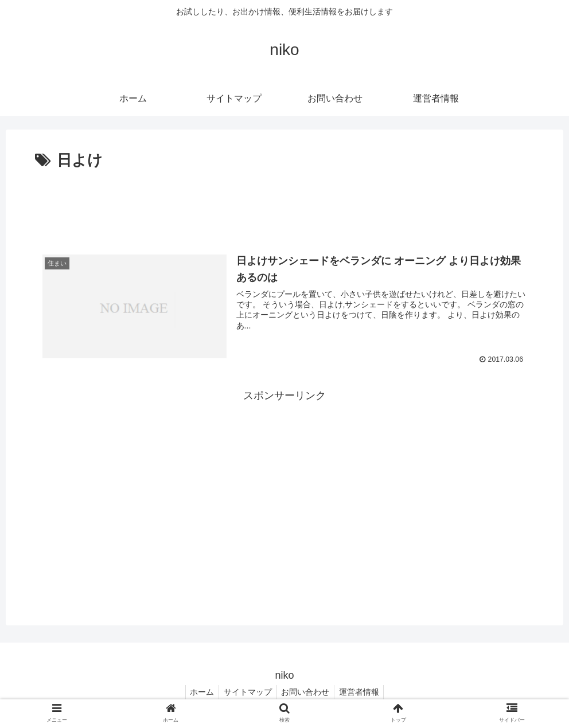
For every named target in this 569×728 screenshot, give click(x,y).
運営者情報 (363, 692)
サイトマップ (247, 692)
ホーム (198, 692)
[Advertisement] (284, 205)
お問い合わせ (307, 692)
